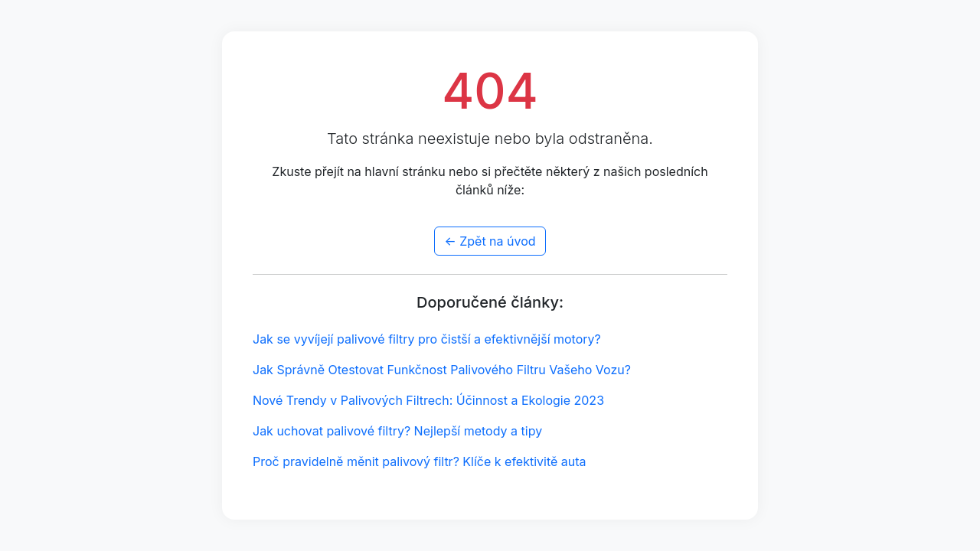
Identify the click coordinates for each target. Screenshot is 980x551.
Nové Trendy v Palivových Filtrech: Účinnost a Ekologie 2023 (428, 400)
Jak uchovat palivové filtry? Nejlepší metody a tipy (397, 431)
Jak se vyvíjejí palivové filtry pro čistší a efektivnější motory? (427, 339)
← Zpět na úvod (490, 241)
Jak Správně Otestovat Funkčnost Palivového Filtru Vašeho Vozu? (442, 370)
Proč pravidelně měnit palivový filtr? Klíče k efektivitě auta (420, 461)
